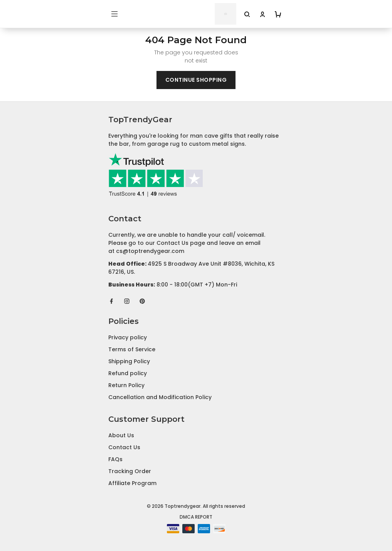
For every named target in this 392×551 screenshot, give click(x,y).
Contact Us (124, 447)
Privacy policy (128, 337)
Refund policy (128, 373)
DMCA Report (196, 517)
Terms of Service (132, 349)
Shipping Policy (129, 361)
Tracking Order (130, 471)
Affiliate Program (132, 483)
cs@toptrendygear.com (150, 251)
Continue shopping (196, 80)
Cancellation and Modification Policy (160, 397)
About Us (121, 435)
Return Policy (126, 385)
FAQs (115, 459)
